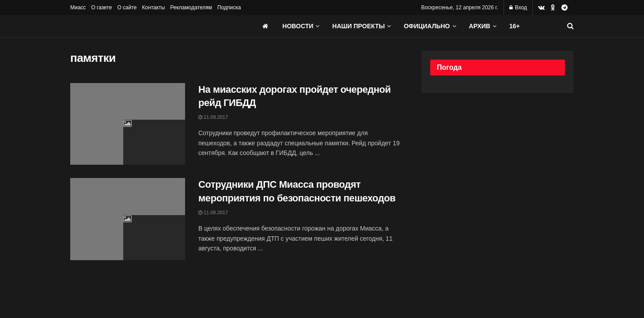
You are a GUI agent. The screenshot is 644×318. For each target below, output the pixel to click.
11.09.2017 (213, 117)
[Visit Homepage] (136, 26)
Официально (427, 26)
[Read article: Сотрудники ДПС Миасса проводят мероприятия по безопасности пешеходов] (128, 219)
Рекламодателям (191, 8)
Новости (298, 26)
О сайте (127, 8)
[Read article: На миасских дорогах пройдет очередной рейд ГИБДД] (128, 124)
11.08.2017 (213, 212)
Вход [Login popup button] (518, 8)
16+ (515, 26)
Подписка (229, 8)
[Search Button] (570, 26)
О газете (101, 8)
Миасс (78, 8)
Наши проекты (358, 26)
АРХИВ (480, 26)
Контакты (153, 8)
